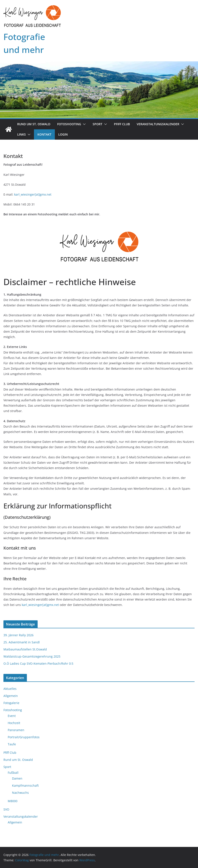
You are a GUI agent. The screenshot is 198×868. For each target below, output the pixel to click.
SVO (6, 809)
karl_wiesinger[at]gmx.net (33, 194)
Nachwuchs (20, 793)
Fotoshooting (69, 124)
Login (63, 134)
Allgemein (11, 696)
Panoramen (16, 730)
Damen (17, 778)
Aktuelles (10, 689)
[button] (83, 124)
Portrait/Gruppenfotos (24, 737)
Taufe (12, 744)
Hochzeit (14, 723)
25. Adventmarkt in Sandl (22, 642)
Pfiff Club (122, 124)
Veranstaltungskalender (158, 124)
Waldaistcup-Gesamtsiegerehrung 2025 (32, 656)
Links (21, 134)
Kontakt (44, 134)
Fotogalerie (11, 703)
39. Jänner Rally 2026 (18, 635)
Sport (97, 124)
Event (12, 716)
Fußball (13, 773)
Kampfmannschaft (25, 785)
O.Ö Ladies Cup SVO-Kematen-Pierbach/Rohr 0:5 (38, 663)
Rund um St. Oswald (34, 124)
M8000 (13, 801)
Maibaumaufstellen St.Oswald (25, 649)
